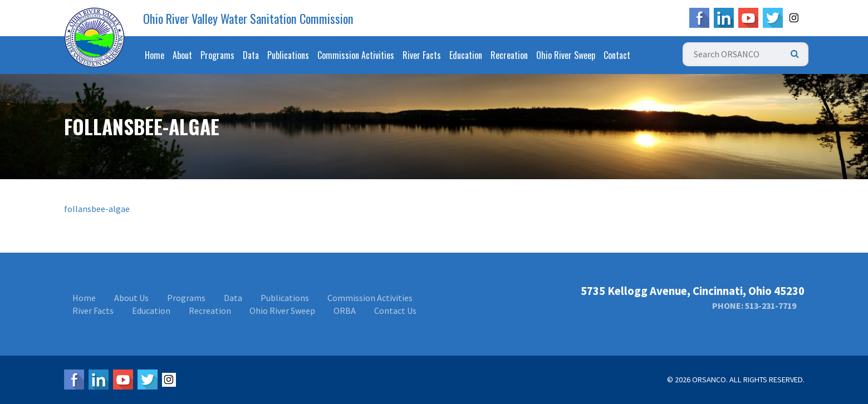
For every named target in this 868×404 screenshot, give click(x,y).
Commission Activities (356, 55)
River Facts (422, 55)
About (182, 55)
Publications (288, 55)
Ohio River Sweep (566, 55)
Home (155, 55)
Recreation (509, 55)
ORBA (345, 311)
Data (251, 55)
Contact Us (395, 311)
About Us (131, 298)
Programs (217, 55)
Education (466, 55)
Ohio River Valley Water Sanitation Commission (248, 18)
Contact (617, 55)
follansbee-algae (97, 209)
